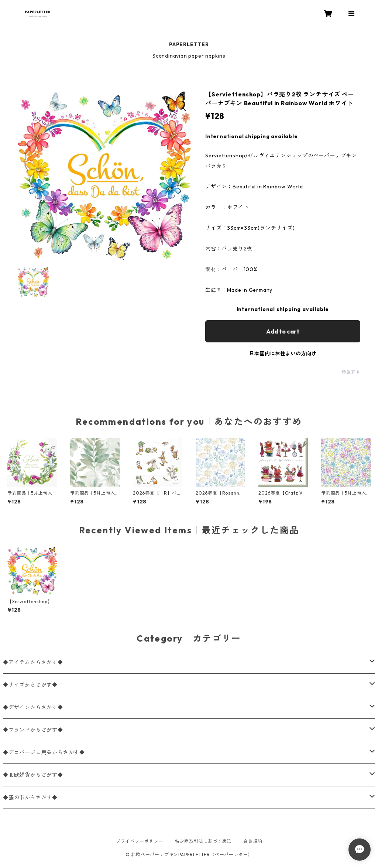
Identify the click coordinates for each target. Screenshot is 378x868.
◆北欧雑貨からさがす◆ (33, 775)
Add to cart (283, 331)
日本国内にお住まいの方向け (283, 353)
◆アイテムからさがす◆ (33, 662)
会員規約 (253, 841)
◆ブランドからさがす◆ (33, 730)
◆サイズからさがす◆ (30, 685)
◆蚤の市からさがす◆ (30, 797)
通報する (351, 372)
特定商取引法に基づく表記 (203, 841)
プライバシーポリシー (140, 841)
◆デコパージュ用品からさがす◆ (44, 752)
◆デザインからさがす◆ (33, 707)
